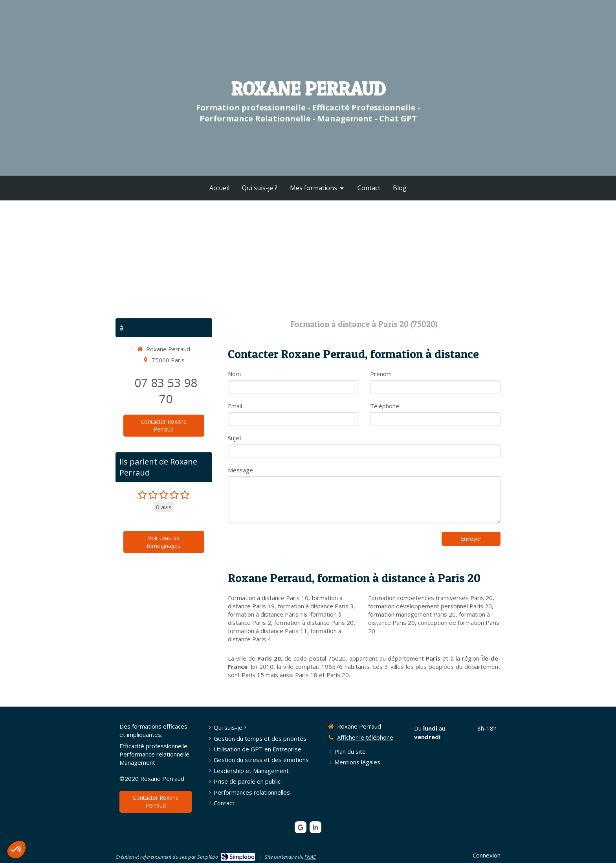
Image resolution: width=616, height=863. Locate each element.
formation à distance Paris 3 (316, 606)
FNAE (310, 857)
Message (240, 470)
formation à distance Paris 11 (268, 631)
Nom (234, 374)
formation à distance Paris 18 (268, 614)
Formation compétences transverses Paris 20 (430, 598)
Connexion (487, 855)
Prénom (381, 374)
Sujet (235, 438)
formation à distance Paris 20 (314, 622)
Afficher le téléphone (365, 737)
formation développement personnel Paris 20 (430, 606)
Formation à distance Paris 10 (268, 598)
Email (235, 406)
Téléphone (385, 406)
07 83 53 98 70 (166, 391)
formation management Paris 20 (412, 614)
